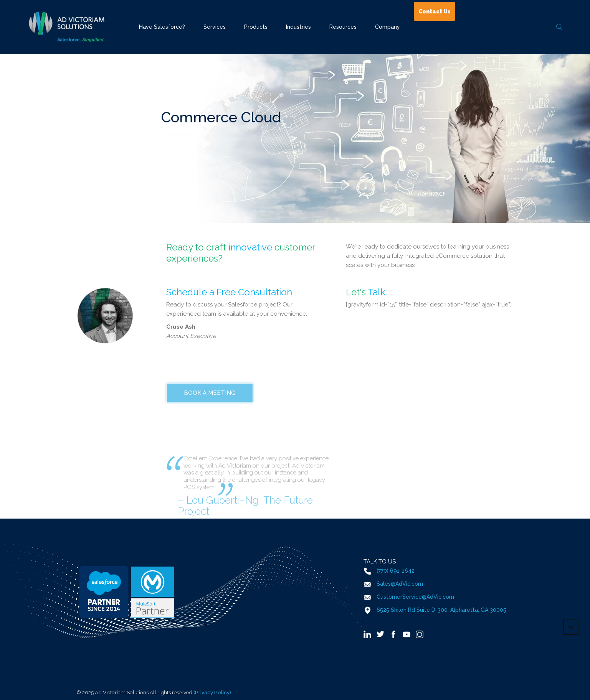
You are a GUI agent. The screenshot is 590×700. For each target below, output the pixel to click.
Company (388, 27)
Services (215, 27)
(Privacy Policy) (212, 692)
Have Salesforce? (162, 27)
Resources (343, 27)
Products (256, 27)
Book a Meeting (210, 426)
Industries (298, 27)
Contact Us (435, 12)
